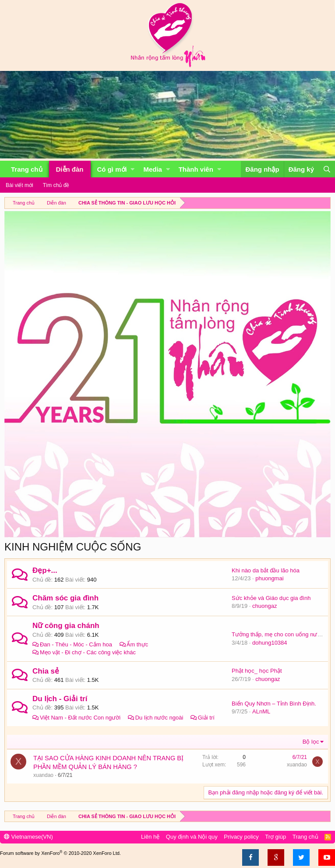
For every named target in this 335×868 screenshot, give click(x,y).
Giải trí (206, 718)
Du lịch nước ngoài (159, 718)
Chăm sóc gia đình (65, 598)
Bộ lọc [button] (311, 742)
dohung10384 (270, 643)
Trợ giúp (275, 837)
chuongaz (264, 606)
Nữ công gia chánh (66, 626)
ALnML (261, 711)
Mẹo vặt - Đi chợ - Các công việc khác (88, 652)
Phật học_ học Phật (257, 671)
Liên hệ (150, 837)
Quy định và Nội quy (192, 837)
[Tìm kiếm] (327, 169)
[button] (132, 169)
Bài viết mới (19, 185)
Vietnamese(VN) (28, 837)
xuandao (43, 775)
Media (153, 169)
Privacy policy (241, 837)
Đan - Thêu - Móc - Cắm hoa (76, 644)
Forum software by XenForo (60, 853)
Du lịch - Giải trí (60, 699)
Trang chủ (27, 169)
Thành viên (196, 169)
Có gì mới (112, 169)
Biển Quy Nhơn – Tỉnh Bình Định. (274, 704)
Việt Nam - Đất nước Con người (80, 718)
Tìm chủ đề (56, 185)
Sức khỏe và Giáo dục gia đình (271, 598)
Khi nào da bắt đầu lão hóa (266, 570)
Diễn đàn (70, 169)
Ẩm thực (137, 644)
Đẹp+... (45, 570)
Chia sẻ (46, 671)
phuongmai (269, 578)
